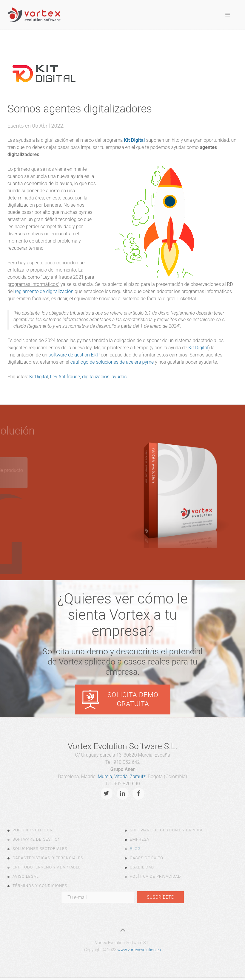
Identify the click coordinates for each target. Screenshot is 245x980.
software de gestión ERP (74, 355)
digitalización (96, 377)
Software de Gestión (37, 839)
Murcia (105, 776)
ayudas (119, 377)
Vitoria (121, 776)
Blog (135, 849)
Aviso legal (26, 876)
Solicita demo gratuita (133, 699)
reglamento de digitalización (44, 291)
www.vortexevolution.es (139, 950)
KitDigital (39, 377)
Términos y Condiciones (40, 886)
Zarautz (138, 776)
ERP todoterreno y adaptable (47, 867)
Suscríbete (160, 897)
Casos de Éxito (147, 858)
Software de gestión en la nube (167, 830)
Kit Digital (134, 140)
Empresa (140, 839)
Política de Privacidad (155, 876)
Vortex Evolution (33, 830)
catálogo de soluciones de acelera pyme (112, 362)
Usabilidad (142, 867)
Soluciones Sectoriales (40, 849)
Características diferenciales (48, 858)
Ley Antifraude (65, 377)
